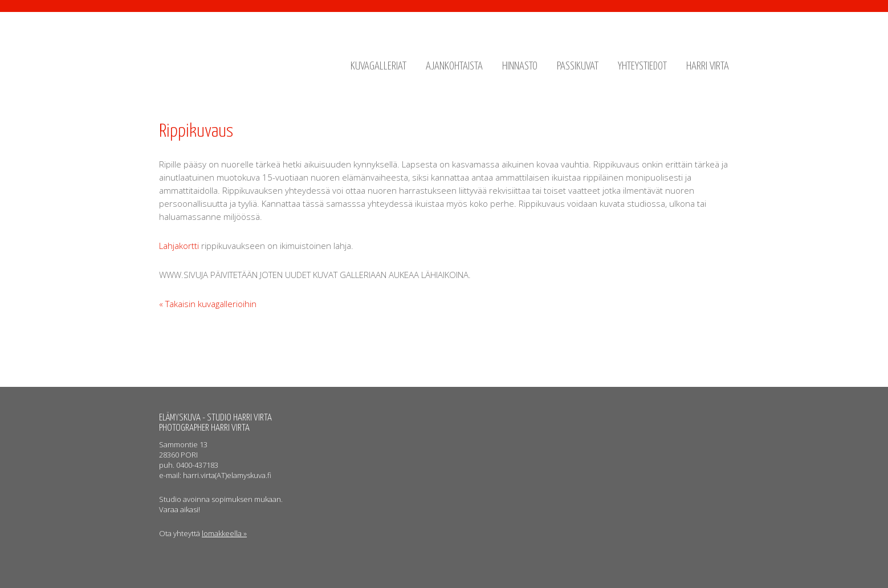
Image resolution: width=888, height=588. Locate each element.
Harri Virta (708, 66)
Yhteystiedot (642, 66)
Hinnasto (520, 66)
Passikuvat (578, 66)
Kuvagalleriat (378, 66)
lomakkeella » (224, 533)
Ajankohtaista (454, 66)
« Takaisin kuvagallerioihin (208, 304)
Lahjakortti (179, 246)
